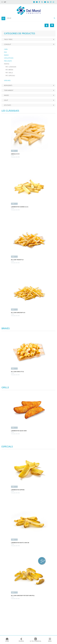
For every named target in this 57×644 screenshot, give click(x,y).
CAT (5, 2)
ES (2, 2)
